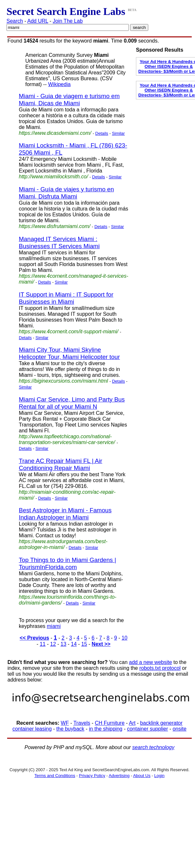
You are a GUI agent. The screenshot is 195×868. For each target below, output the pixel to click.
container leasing (32, 729)
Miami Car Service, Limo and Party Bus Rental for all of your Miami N (72, 403)
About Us (142, 776)
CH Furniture (110, 723)
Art (132, 723)
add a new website (151, 662)
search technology (153, 747)
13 (64, 644)
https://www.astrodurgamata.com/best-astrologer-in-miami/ (63, 544)
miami (54, 626)
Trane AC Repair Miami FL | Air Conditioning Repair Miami (61, 464)
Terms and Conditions (55, 776)
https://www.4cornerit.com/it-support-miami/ (69, 332)
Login (159, 776)
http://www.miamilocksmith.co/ (53, 177)
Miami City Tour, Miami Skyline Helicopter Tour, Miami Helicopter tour (69, 353)
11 (43, 644)
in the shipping (106, 729)
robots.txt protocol (160, 668)
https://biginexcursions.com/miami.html (63, 381)
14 (74, 644)
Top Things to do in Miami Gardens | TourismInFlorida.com (67, 563)
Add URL (38, 21)
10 (125, 638)
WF (65, 723)
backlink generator (161, 723)
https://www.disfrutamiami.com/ (55, 226)
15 (84, 644)
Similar (118, 133)
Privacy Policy (92, 776)
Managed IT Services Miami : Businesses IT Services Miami (59, 243)
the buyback (70, 729)
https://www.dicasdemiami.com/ (55, 133)
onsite (180, 729)
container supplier (147, 729)
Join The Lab (68, 21)
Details (102, 133)
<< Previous (35, 638)
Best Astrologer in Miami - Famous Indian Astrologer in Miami (65, 514)
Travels (82, 723)
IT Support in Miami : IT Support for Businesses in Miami (66, 298)
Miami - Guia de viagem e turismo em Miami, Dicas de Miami (69, 100)
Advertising (119, 776)
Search (15, 21)
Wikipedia (59, 84)
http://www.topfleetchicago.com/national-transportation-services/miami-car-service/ (67, 439)
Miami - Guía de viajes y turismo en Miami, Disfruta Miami (66, 193)
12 (53, 644)
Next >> (101, 644)
